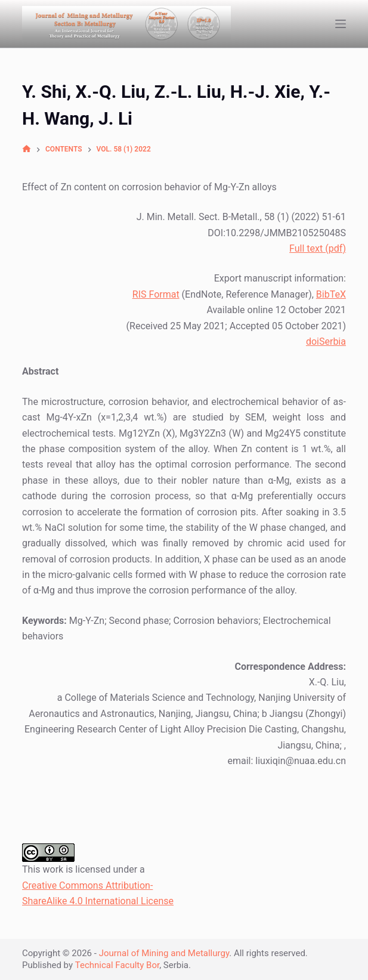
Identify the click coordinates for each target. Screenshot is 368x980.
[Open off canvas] (341, 24)
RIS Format (156, 294)
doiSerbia (326, 341)
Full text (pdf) (318, 248)
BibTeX (331, 294)
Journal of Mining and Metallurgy (164, 953)
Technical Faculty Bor (117, 965)
